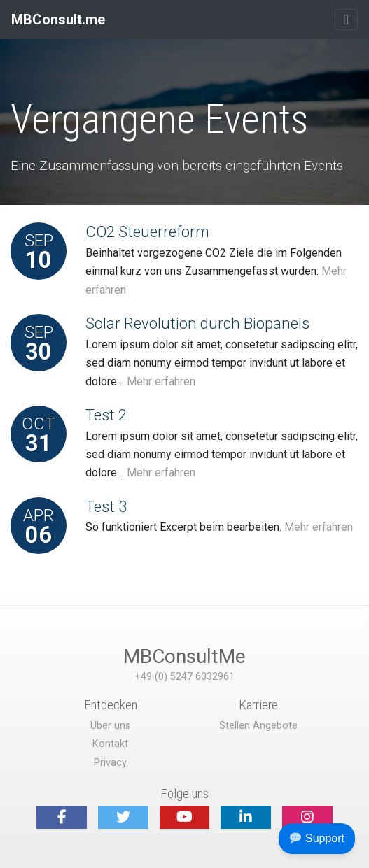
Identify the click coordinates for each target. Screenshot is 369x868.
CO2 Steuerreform (147, 232)
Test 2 (106, 415)
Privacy (110, 763)
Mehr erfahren (161, 382)
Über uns (110, 726)
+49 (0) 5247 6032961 (184, 677)
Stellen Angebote (258, 726)
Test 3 (106, 506)
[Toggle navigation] (346, 20)
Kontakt (110, 744)
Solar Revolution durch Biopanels (197, 323)
